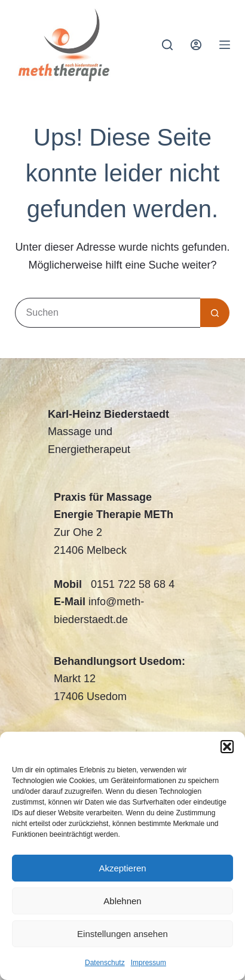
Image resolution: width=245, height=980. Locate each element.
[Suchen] (167, 45)
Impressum (148, 963)
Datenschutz (105, 963)
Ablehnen (122, 901)
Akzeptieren (122, 868)
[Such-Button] (215, 313)
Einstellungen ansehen (122, 934)
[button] (227, 747)
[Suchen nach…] (108, 313)
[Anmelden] (196, 45)
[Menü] (225, 45)
